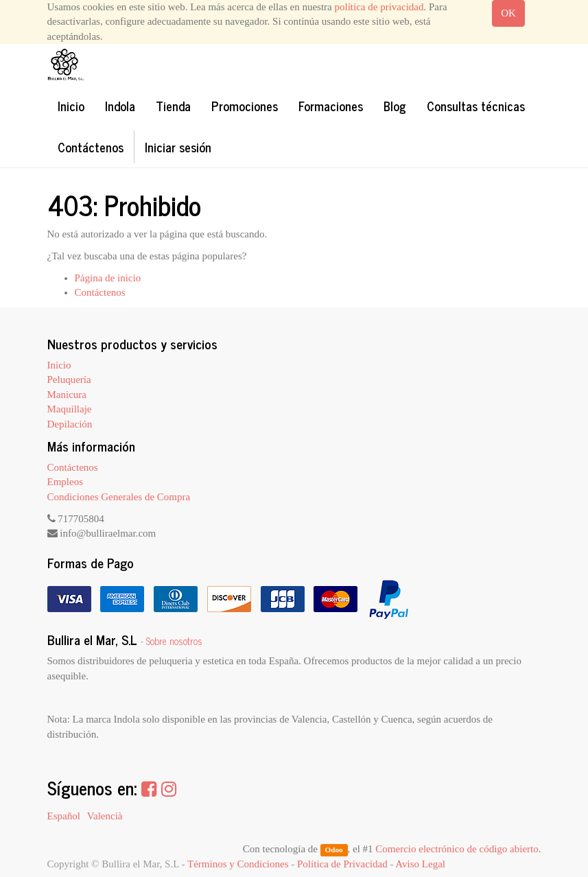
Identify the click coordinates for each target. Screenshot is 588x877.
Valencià (105, 816)
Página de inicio (108, 278)
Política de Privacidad (342, 864)
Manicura (67, 395)
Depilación (70, 424)
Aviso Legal (420, 864)
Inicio (59, 365)
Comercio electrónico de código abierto (457, 849)
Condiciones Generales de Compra (119, 497)
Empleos (66, 482)
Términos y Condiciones (238, 864)
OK (508, 13)
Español (64, 816)
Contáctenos (100, 292)
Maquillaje (70, 409)
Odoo (333, 850)
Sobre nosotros (174, 641)
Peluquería (69, 379)
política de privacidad (379, 7)
